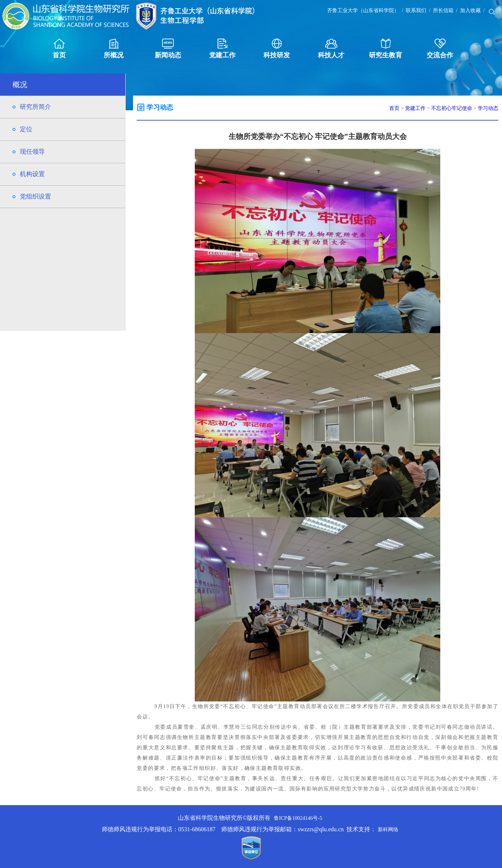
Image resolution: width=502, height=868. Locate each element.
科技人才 (331, 49)
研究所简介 (35, 107)
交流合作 (440, 49)
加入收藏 (470, 10)
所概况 (114, 49)
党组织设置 (35, 197)
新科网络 (388, 830)
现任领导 (32, 152)
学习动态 (488, 108)
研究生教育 (386, 49)
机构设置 (32, 174)
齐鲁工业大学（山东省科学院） (363, 10)
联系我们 (416, 10)
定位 (26, 129)
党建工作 (222, 49)
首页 (59, 49)
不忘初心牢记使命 (452, 108)
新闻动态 (168, 49)
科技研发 (277, 49)
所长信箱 (443, 10)
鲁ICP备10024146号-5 (298, 818)
